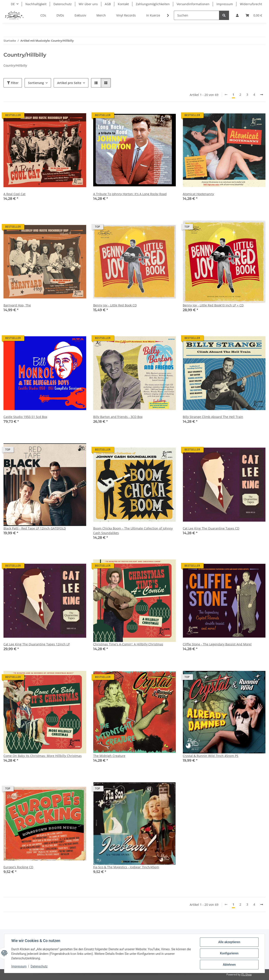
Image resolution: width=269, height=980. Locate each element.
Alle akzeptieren (229, 942)
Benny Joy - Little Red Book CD (115, 305)
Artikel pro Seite (69, 83)
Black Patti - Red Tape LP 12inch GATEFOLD (35, 528)
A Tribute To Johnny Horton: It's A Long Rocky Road (130, 194)
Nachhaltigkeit (36, 4)
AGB (108, 4)
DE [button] (13, 4)
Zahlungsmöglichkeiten (153, 4)
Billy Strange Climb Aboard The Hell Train (213, 417)
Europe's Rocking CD (18, 867)
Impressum (19, 967)
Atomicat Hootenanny (198, 194)
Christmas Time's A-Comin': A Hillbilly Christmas (128, 644)
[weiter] (262, 95)
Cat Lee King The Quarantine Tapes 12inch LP (37, 644)
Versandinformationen (193, 4)
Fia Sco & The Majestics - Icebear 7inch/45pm (126, 867)
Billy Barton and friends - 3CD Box (118, 417)
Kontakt (123, 4)
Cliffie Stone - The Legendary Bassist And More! (217, 644)
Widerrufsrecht (251, 4)
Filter (13, 83)
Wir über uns (88, 4)
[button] (237, 15)
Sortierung (36, 83)
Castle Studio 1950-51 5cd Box (25, 417)
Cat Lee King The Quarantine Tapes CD (211, 528)
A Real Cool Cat (14, 194)
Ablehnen (229, 965)
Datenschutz (39, 967)
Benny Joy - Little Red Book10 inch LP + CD (213, 305)
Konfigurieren (229, 953)
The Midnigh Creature (109, 756)
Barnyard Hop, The (17, 305)
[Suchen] (197, 15)
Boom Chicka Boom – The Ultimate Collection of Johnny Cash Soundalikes (133, 531)
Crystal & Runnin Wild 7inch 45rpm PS (211, 756)
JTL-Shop (246, 974)
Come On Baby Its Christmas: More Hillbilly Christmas (43, 756)
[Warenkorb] (254, 15)
